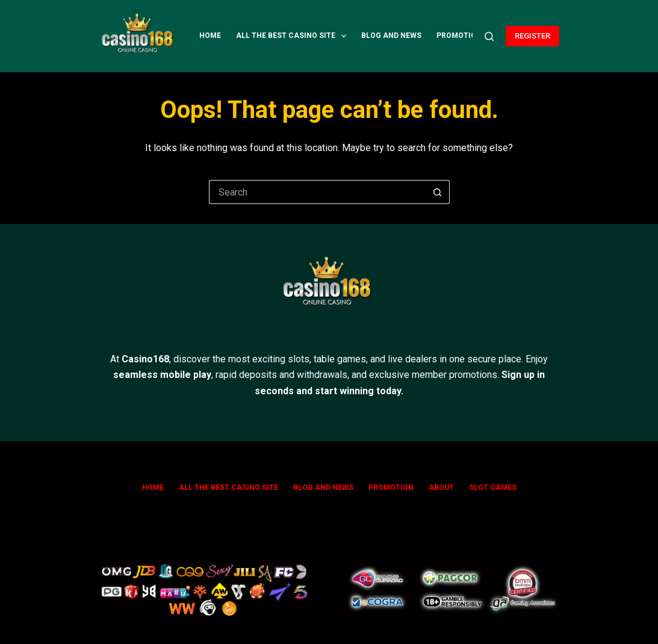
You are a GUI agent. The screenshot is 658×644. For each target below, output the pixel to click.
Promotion (459, 36)
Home (210, 36)
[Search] (489, 36)
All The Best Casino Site (293, 36)
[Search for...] (317, 192)
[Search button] (438, 192)
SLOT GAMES (493, 488)
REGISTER (532, 36)
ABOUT (441, 488)
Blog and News (391, 36)
